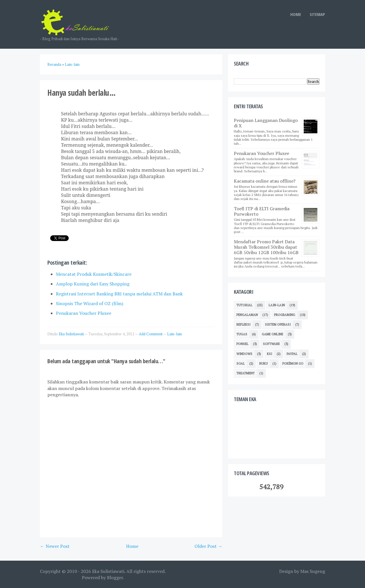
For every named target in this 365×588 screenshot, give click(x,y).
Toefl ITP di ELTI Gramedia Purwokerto (262, 211)
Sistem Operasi (278, 324)
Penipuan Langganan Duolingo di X (266, 123)
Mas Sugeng (313, 571)
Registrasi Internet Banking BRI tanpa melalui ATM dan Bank (119, 294)
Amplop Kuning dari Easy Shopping (93, 284)
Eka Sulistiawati (108, 571)
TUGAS (242, 334)
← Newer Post (55, 546)
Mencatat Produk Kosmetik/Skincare (94, 274)
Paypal (292, 354)
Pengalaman (247, 315)
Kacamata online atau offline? (265, 181)
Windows (244, 354)
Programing (285, 315)
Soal (241, 364)
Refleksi (243, 324)
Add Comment (151, 334)
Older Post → (208, 546)
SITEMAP (317, 14)
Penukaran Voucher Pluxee (84, 313)
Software (271, 344)
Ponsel (242, 344)
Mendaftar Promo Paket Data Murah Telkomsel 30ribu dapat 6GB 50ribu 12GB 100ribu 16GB (266, 247)
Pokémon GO (293, 364)
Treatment (246, 373)
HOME (296, 14)
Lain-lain (175, 334)
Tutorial (244, 305)
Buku (263, 364)
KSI (269, 354)
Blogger (115, 577)
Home (132, 546)
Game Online (272, 334)
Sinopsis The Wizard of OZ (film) (90, 303)
